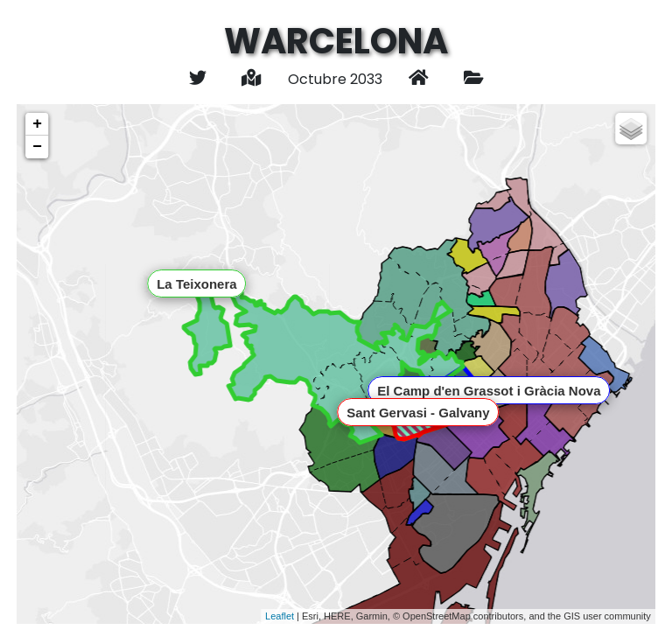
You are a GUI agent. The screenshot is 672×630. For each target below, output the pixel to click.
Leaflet (280, 616)
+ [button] (37, 124)
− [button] (37, 147)
